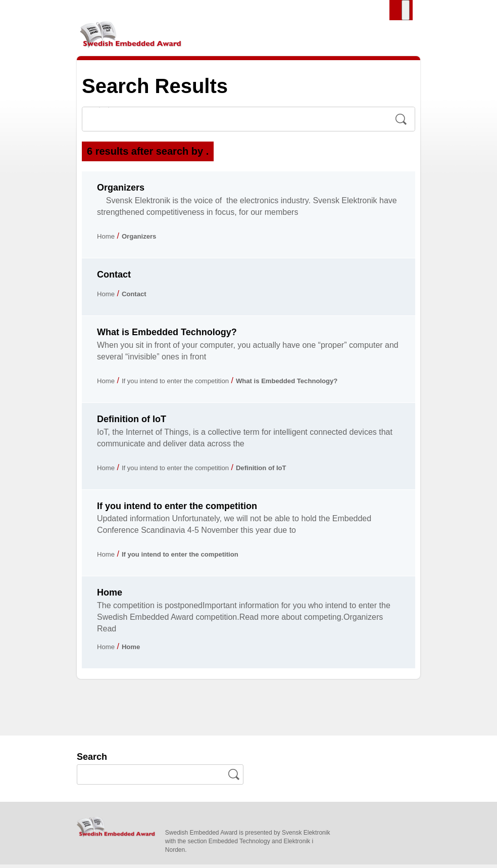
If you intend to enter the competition (191, 384)
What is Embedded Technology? (167, 336)
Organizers (121, 192)
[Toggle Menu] (406, 10)
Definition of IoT (132, 423)
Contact (114, 278)
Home (108, 239)
